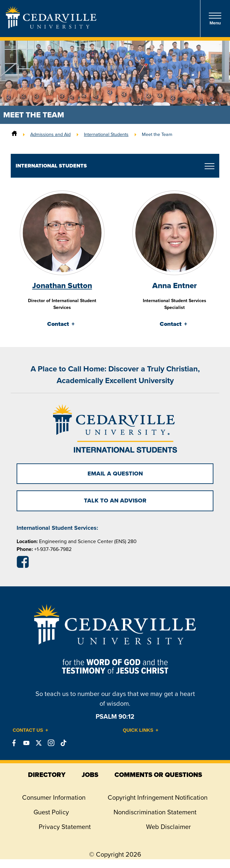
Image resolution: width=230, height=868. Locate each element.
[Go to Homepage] (51, 27)
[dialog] (210, 848)
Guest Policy (51, 812)
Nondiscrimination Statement (155, 812)
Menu (215, 19)
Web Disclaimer (169, 827)
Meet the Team (157, 134)
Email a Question (115, 474)
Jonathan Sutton (62, 286)
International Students (106, 134)
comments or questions (158, 775)
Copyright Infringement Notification (158, 797)
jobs (90, 775)
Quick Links (138, 730)
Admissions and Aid (50, 134)
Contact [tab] (58, 324)
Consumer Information (54, 797)
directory (47, 775)
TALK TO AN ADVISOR (115, 501)
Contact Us (28, 730)
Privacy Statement (65, 827)
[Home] (14, 134)
